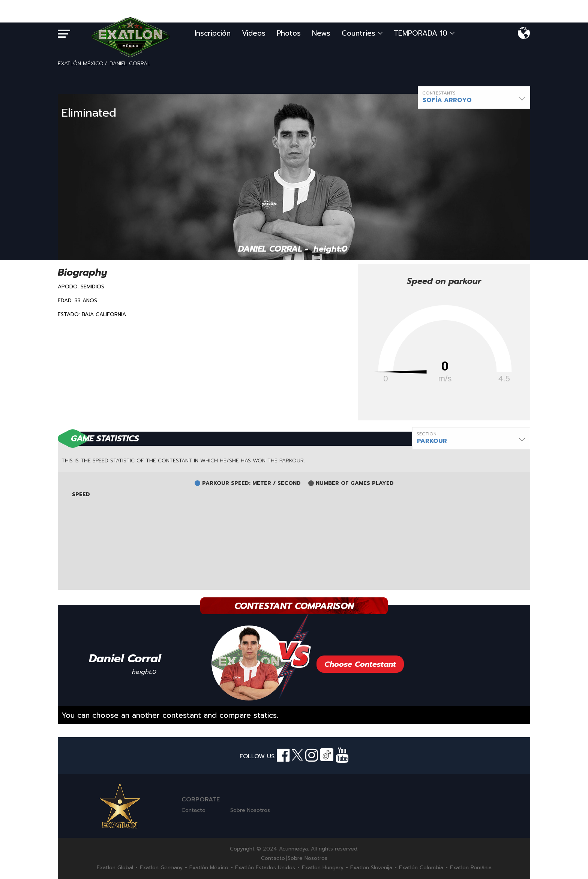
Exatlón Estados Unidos (265, 868)
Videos (254, 33)
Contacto (193, 810)
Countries (362, 33)
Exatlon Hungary (323, 868)
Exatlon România (471, 868)
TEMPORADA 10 (424, 33)
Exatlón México (209, 868)
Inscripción (213, 33)
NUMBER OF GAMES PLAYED (355, 483)
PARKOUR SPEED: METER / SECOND (251, 483)
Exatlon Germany (161, 868)
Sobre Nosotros (250, 810)
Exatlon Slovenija (371, 868)
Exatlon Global (115, 868)
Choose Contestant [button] (360, 664)
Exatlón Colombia (421, 868)
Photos (289, 33)
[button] (474, 97)
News (321, 33)
